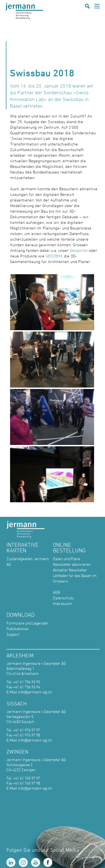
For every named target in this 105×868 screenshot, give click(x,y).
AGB (56, 592)
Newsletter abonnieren (72, 564)
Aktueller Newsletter (70, 570)
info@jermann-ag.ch (35, 692)
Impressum (62, 603)
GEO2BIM (54, 256)
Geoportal (79, 250)
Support (13, 634)
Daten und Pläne (66, 559)
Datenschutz (63, 598)
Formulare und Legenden (27, 623)
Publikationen (18, 629)
